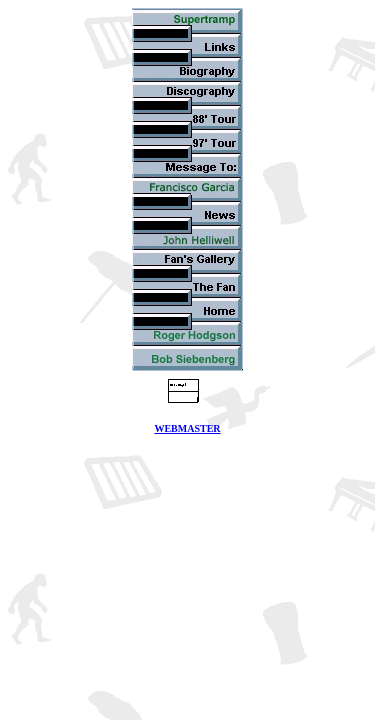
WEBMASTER (187, 428)
